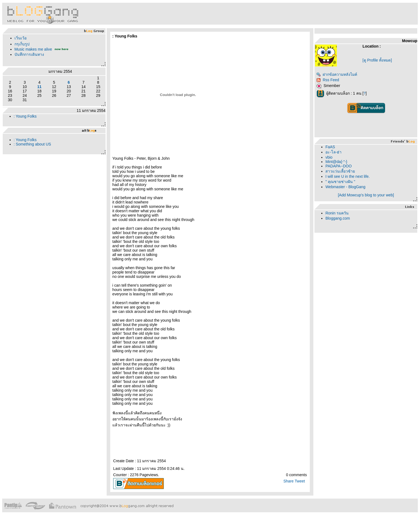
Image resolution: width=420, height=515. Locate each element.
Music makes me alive (33, 49)
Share (288, 481)
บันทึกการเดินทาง (29, 54)
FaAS (330, 147)
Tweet (300, 481)
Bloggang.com (338, 218)
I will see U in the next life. (348, 176)
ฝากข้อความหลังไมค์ (337, 74)
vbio (329, 157)
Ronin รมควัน (337, 213)
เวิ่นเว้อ (21, 38)
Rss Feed (328, 80)
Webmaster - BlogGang (345, 187)
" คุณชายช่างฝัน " (340, 182)
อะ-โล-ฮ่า (333, 152)
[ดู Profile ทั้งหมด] (377, 60)
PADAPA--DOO (339, 166)
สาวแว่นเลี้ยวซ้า (340, 171)
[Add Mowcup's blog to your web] (366, 195)
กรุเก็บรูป (22, 44)
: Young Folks (25, 116)
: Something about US (32, 144)
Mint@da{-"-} (336, 162)
